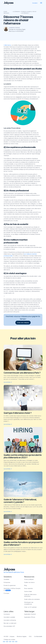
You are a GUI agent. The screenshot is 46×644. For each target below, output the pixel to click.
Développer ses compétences (29, 603)
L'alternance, (8, 45)
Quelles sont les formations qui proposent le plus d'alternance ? (23, 544)
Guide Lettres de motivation (32, 599)
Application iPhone (30, 617)
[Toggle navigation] (41, 3)
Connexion (7, 614)
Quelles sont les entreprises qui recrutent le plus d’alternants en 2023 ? (23, 456)
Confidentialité (38, 636)
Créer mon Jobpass (23, 323)
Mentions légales (22, 636)
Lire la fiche (8, 382)
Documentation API (9, 626)
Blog (25, 585)
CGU (30, 636)
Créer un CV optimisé (30, 607)
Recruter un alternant (10, 623)
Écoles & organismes (10, 585)
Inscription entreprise (10, 620)
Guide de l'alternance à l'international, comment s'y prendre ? (20, 501)
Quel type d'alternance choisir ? (18, 413)
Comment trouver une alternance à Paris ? (22, 373)
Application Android (30, 614)
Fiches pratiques (29, 579)
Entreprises (7, 582)
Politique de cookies (9, 639)
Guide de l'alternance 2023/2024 (30, 595)
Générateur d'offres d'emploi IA (12, 589)
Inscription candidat (9, 617)
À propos (6, 593)
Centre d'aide (28, 591)
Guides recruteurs (29, 582)
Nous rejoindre (28, 588)
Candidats (6, 579)
